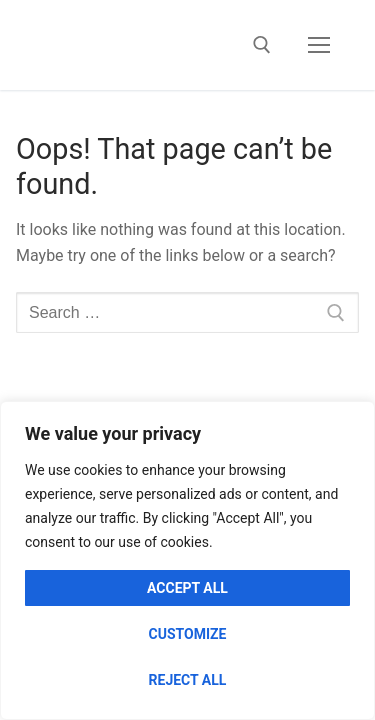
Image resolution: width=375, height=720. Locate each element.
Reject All (188, 680)
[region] (187, 560)
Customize (188, 634)
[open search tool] (262, 45)
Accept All (187, 588)
